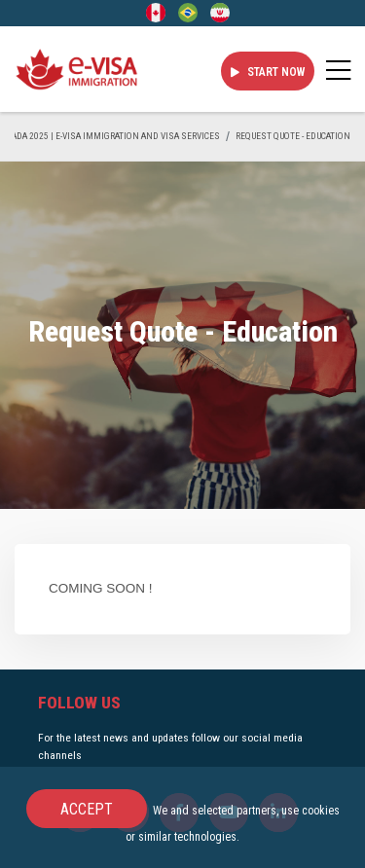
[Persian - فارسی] (220, 12)
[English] (156, 12)
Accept (87, 809)
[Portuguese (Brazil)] (188, 12)
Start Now (268, 72)
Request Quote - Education (293, 136)
